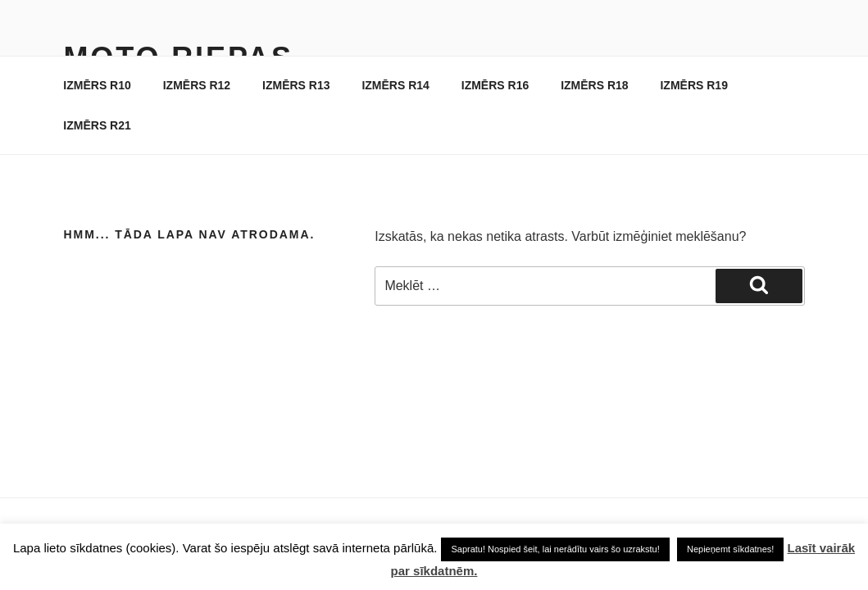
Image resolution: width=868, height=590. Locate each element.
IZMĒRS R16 (495, 85)
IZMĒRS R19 (693, 85)
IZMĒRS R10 (97, 85)
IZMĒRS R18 (594, 85)
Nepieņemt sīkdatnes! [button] (730, 549)
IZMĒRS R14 (395, 85)
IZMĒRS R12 (197, 85)
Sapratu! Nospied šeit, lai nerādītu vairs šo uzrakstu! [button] (555, 549)
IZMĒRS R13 (296, 85)
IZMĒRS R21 (97, 125)
